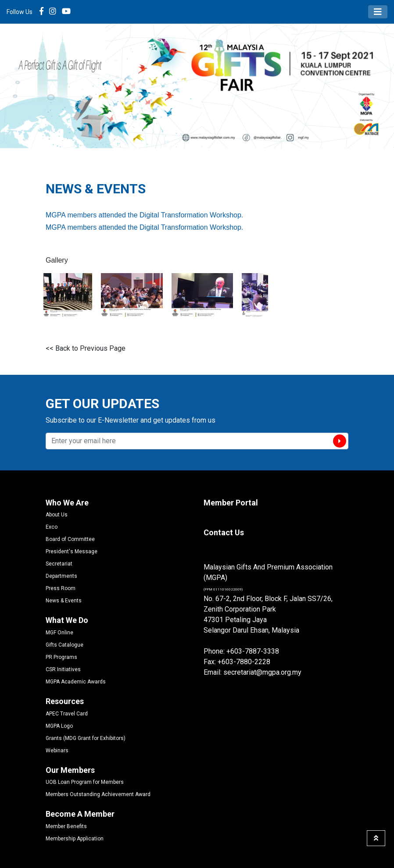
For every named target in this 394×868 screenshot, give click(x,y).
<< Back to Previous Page (86, 348)
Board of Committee (70, 539)
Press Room (61, 588)
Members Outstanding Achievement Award (98, 794)
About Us (57, 515)
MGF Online (59, 633)
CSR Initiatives (63, 669)
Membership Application (75, 839)
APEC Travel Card (67, 714)
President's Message (72, 551)
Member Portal (231, 503)
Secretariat (59, 564)
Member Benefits (66, 826)
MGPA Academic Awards (76, 682)
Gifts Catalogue (64, 645)
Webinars (57, 751)
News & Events (64, 601)
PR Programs (61, 657)
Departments (61, 576)
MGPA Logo (59, 726)
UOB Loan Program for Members (85, 782)
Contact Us (224, 532)
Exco (52, 527)
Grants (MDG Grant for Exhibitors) (86, 738)
